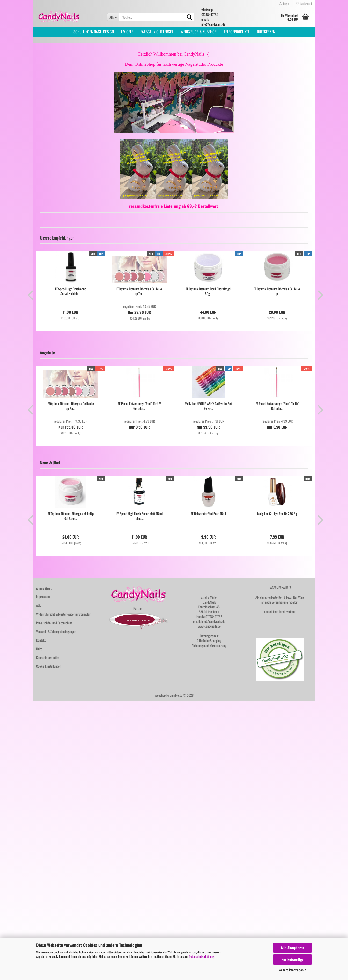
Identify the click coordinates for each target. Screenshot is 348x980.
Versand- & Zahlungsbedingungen (56, 631)
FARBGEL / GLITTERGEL (157, 32)
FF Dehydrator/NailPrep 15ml (208, 514)
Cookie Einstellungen (49, 666)
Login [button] (284, 4)
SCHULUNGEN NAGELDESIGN (94, 32)
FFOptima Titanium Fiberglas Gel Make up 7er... (140, 291)
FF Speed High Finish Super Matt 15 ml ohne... (140, 516)
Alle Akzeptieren (292, 948)
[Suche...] (113, 17)
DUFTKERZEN (266, 32)
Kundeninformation (48, 657)
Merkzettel (304, 4)
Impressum (43, 596)
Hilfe (39, 649)
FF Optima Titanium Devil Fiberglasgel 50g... (208, 291)
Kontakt (41, 640)
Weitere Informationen (292, 970)
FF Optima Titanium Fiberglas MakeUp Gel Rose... (71, 516)
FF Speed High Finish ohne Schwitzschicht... (71, 291)
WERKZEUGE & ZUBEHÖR (199, 32)
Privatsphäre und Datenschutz (54, 623)
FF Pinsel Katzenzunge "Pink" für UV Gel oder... (139, 406)
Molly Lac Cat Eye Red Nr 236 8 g (277, 514)
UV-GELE (127, 32)
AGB (39, 605)
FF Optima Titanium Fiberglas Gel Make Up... (277, 291)
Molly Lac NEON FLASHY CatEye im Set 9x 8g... (208, 406)
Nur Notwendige (293, 959)
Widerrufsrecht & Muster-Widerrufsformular (63, 614)
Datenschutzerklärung (201, 956)
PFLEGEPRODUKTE (237, 32)
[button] (29, 295)
